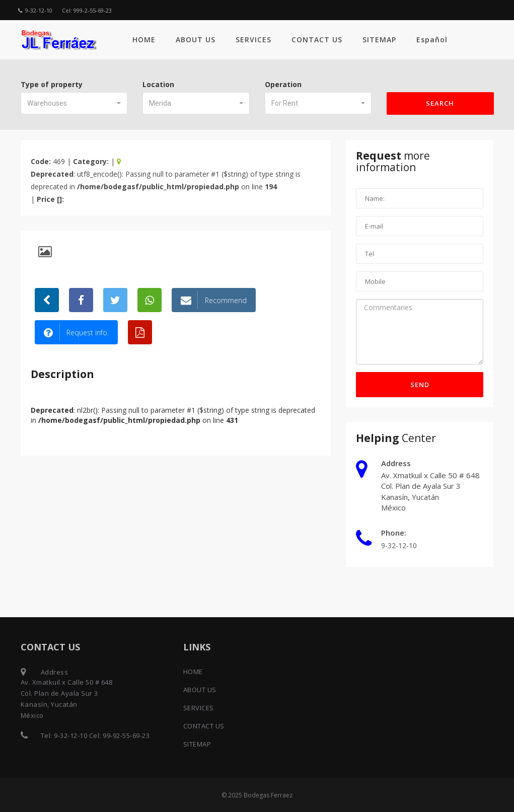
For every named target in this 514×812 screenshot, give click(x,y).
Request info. (76, 333)
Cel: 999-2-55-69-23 (87, 10)
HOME (144, 40)
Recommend (214, 300)
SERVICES (253, 40)
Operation (283, 84)
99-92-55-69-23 (126, 735)
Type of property (52, 84)
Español (432, 40)
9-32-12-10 (35, 10)
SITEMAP (379, 40)
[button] (74, 103)
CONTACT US (317, 40)
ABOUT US (196, 40)
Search (440, 103)
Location (158, 84)
